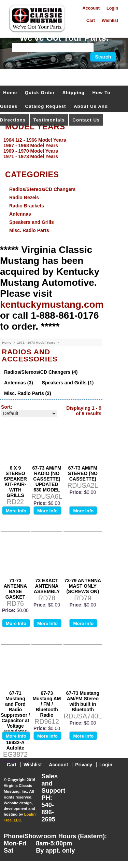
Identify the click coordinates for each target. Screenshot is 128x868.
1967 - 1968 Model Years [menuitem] (31, 145)
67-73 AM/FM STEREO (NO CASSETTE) (83, 473)
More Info (16, 511)
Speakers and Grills (32, 222)
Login (112, 8)
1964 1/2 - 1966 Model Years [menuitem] (35, 140)
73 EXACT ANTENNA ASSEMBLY (47, 586)
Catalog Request (46, 106)
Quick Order (40, 93)
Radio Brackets (27, 206)
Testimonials (49, 120)
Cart (91, 21)
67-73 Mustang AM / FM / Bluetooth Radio (47, 704)
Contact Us (86, 120)
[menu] (62, 148)
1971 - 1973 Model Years (37, 342)
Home (10, 93)
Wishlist (110, 21)
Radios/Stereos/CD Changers (42, 189)
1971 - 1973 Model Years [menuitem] (31, 156)
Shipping (74, 93)
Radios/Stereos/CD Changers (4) (41, 372)
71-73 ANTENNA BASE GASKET (15, 589)
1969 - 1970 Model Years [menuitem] (31, 151)
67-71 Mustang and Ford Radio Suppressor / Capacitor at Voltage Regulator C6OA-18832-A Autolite (15, 720)
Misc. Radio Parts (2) (28, 393)
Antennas (20, 214)
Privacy (84, 765)
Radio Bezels (24, 197)
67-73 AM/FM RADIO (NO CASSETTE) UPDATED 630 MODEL (47, 479)
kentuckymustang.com (52, 304)
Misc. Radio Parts (29, 230)
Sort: (7, 407)
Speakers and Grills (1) (68, 383)
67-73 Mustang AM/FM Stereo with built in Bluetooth (83, 701)
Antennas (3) (19, 383)
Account (91, 8)
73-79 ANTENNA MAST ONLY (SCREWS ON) (83, 586)
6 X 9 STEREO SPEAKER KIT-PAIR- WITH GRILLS (15, 482)
